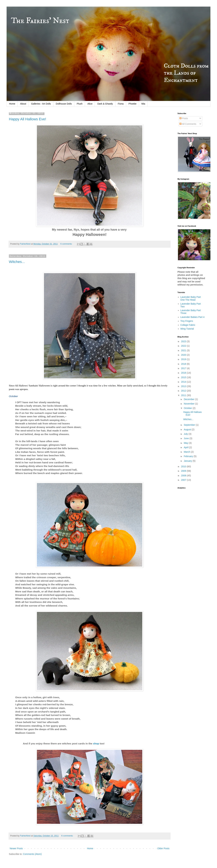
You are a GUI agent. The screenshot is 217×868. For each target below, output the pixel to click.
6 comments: (67, 244)
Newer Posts (16, 848)
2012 (184, 391)
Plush (80, 104)
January (188, 461)
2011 (184, 395)
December (189, 399)
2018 (184, 364)
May (186, 443)
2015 (184, 377)
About (23, 104)
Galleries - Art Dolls (41, 104)
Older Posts (163, 848)
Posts (184, 118)
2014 (184, 382)
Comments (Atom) (32, 854)
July (186, 434)
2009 (184, 471)
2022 (184, 346)
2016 (184, 373)
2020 (184, 355)
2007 (184, 480)
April (186, 447)
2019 (184, 359)
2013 (184, 386)
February (189, 456)
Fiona (121, 104)
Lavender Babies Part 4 (192, 317)
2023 (184, 341)
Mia (143, 104)
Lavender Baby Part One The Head (191, 298)
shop (96, 743)
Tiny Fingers (187, 321)
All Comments (188, 124)
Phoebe (133, 104)
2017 (184, 368)
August (188, 429)
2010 (184, 466)
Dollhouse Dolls (64, 104)
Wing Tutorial (187, 329)
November (189, 404)
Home (12, 104)
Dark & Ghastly (105, 104)
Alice (90, 104)
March (187, 452)
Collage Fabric (188, 325)
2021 (184, 350)
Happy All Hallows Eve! (27, 119)
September (190, 425)
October (188, 408)
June (187, 438)
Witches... (17, 262)
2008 (184, 476)
